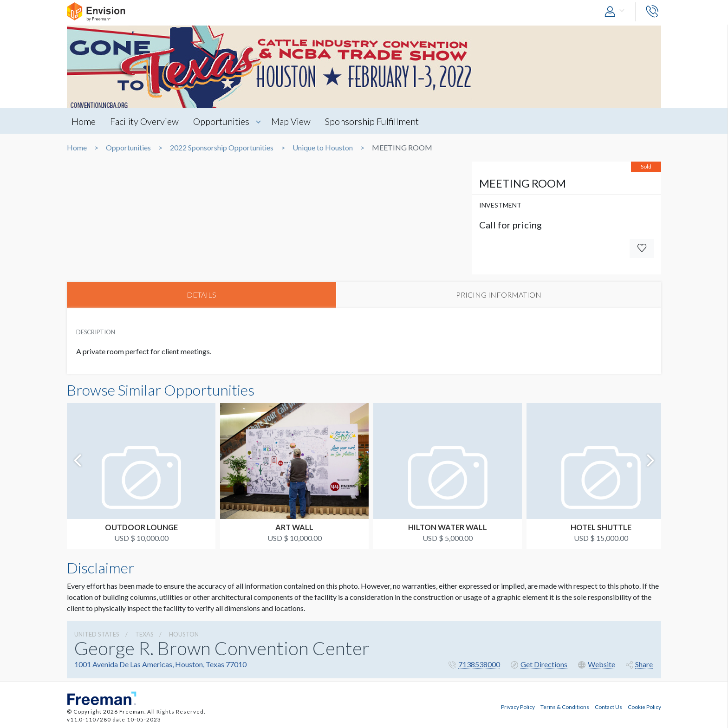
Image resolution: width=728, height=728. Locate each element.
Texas (144, 635)
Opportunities (223, 121)
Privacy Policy (518, 706)
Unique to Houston (323, 148)
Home (84, 121)
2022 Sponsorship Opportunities (222, 148)
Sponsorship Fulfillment (375, 121)
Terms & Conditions (565, 706)
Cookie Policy (644, 706)
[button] (617, 12)
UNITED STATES (97, 635)
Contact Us (608, 706)
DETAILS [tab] (201, 295)
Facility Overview (145, 121)
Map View (293, 121)
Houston (184, 635)
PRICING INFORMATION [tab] (499, 295)
